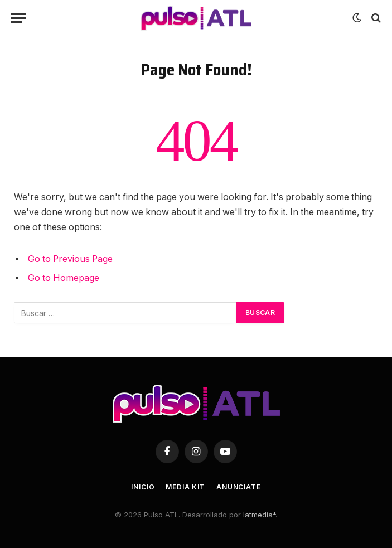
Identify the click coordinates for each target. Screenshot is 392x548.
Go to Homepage (64, 278)
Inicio (143, 487)
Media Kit (185, 487)
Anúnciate (239, 487)
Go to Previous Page (70, 259)
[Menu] (18, 18)
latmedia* (259, 515)
